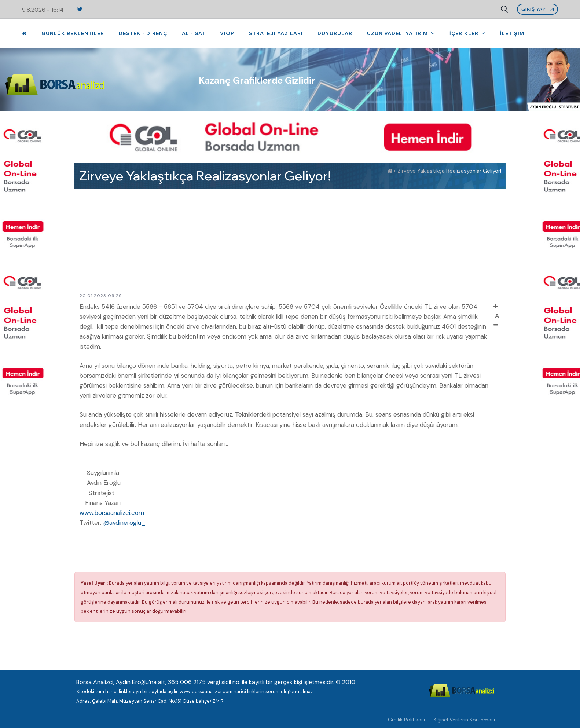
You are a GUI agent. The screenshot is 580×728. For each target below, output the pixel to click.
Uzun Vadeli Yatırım (398, 33)
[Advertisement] (290, 240)
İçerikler (465, 33)
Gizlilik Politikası (406, 720)
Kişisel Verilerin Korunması (464, 720)
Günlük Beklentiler (73, 33)
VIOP (227, 33)
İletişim (512, 33)
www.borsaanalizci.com (112, 513)
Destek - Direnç (143, 33)
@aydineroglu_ (124, 523)
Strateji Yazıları (276, 33)
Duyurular (335, 33)
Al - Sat (194, 33)
